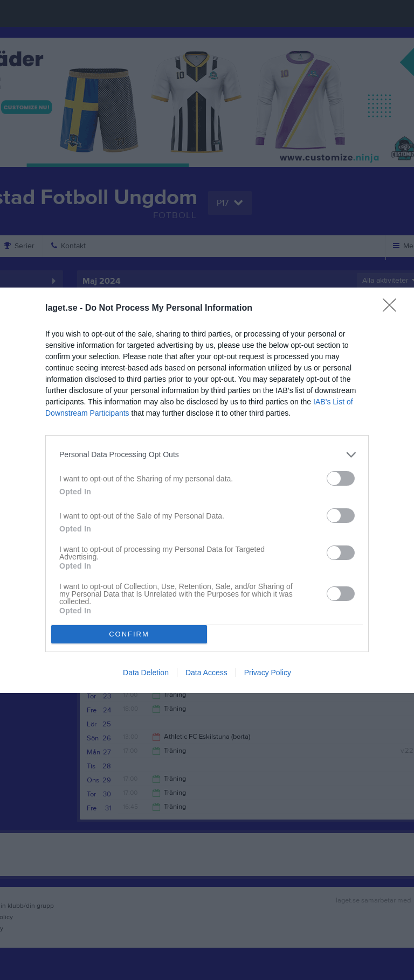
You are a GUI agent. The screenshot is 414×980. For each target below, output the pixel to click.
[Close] (393, 309)
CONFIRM (129, 633)
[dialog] (207, 490)
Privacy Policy (268, 673)
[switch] (341, 478)
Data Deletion (146, 673)
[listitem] (207, 455)
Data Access (206, 673)
